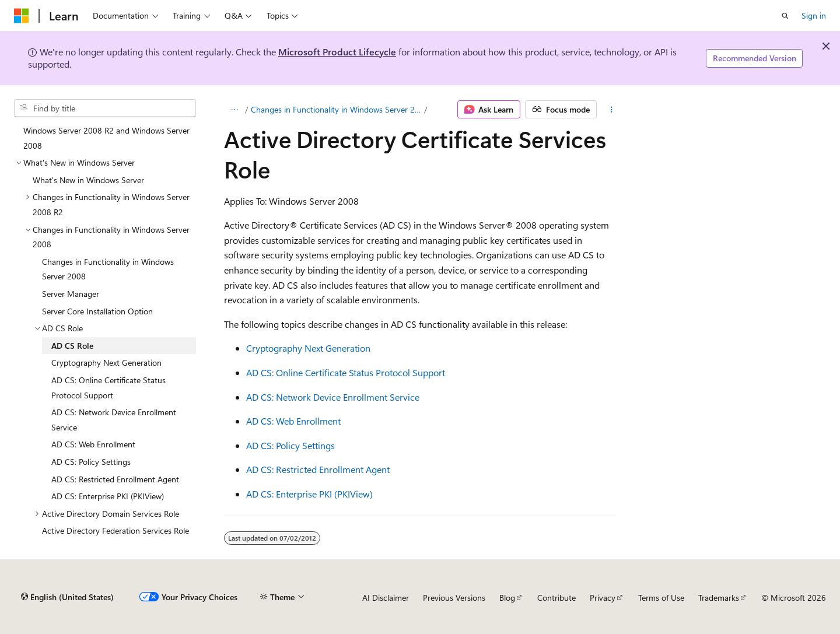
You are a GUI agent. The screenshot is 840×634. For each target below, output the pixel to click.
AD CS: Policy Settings (290, 445)
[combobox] (105, 108)
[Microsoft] (22, 16)
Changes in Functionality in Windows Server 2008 (337, 109)
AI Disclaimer (386, 598)
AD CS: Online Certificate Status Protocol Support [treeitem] (108, 388)
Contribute (556, 598)
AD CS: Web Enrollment (293, 421)
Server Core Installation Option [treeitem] (97, 311)
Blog (507, 598)
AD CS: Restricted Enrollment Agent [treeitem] (115, 479)
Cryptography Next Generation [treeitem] (106, 362)
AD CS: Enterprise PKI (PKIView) (309, 494)
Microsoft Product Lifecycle (337, 52)
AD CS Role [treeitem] (72, 346)
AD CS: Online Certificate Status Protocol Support (346, 372)
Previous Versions (454, 598)
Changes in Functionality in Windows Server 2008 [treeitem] (108, 269)
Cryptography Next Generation (308, 348)
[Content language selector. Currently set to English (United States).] (67, 597)
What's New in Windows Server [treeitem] (88, 180)
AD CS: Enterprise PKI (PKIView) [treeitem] (108, 496)
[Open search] (785, 16)
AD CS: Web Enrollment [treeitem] (93, 444)
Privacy (603, 598)
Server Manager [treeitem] (71, 294)
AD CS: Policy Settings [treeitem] (91, 462)
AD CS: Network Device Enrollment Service (333, 397)
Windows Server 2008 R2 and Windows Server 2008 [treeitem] (106, 138)
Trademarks (719, 598)
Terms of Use (661, 598)
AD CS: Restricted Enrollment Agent (318, 469)
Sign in (814, 15)
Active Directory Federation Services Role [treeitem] (116, 530)
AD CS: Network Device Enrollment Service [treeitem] (114, 420)
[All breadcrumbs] (234, 110)
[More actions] (612, 110)
